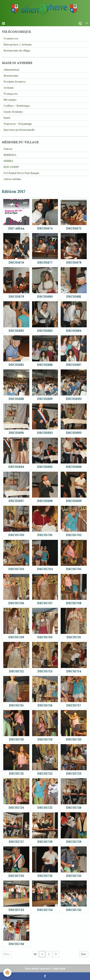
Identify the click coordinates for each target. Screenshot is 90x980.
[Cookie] (7, 973)
